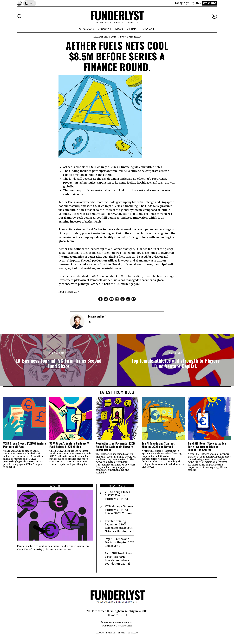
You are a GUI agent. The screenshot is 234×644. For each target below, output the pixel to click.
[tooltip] (214, 16)
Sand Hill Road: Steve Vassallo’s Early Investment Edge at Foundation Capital (207, 446)
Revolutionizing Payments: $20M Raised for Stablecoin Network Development (115, 446)
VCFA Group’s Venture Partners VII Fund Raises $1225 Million (70, 445)
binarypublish (97, 316)
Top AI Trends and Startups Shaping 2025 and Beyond (158, 445)
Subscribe (209, 3)
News (122, 37)
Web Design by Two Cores (117, 626)
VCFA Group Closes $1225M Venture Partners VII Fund (25, 445)
